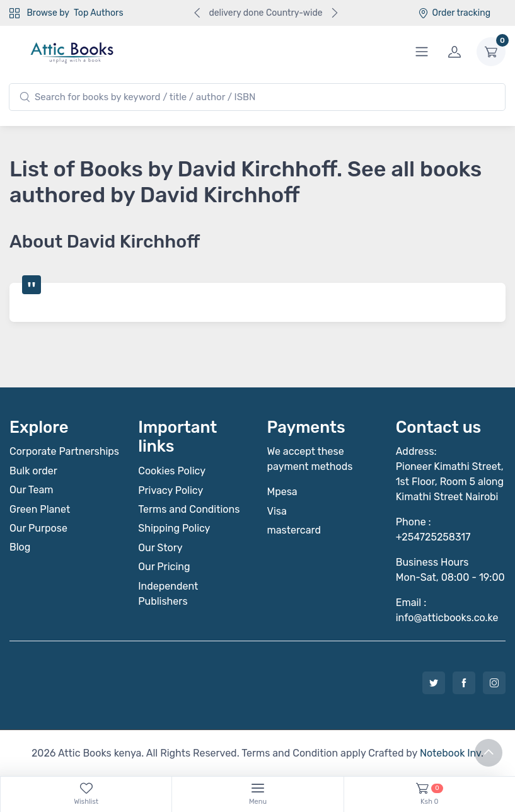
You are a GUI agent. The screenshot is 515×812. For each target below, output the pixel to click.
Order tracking (454, 13)
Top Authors (98, 13)
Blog (20, 547)
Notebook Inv (450, 753)
